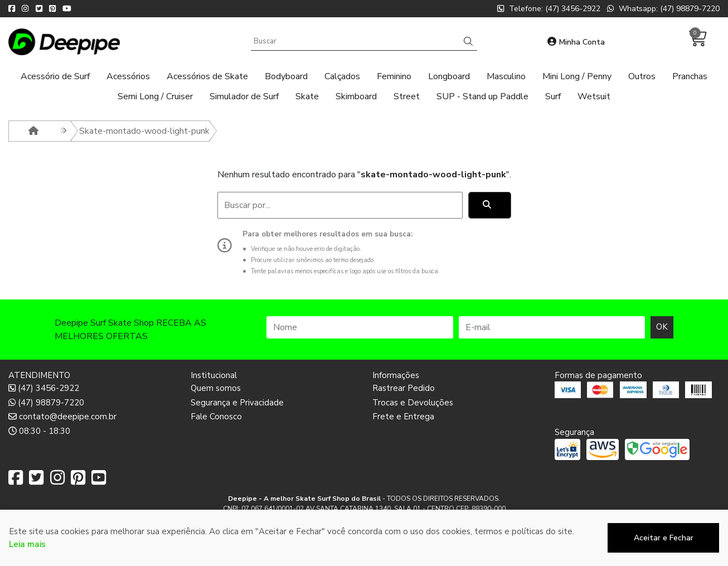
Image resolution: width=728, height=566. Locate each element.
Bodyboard (286, 76)
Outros (642, 76)
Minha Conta (576, 42)
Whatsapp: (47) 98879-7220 (663, 9)
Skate (307, 96)
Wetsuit (594, 96)
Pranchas (690, 76)
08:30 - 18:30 (39, 431)
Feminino (394, 76)
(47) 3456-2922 (44, 388)
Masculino (506, 76)
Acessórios (128, 76)
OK (662, 327)
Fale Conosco (216, 417)
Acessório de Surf (55, 76)
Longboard (449, 76)
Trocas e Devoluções (413, 403)
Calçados (342, 76)
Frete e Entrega (403, 417)
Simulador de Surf (244, 96)
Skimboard (356, 96)
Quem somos (216, 388)
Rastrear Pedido (404, 388)
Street (407, 96)
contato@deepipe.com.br (62, 417)
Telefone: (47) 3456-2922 (549, 9)
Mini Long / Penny (577, 76)
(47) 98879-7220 (46, 403)
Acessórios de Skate (207, 76)
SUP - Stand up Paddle (482, 96)
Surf (553, 96)
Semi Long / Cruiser (155, 96)
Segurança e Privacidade (237, 403)
